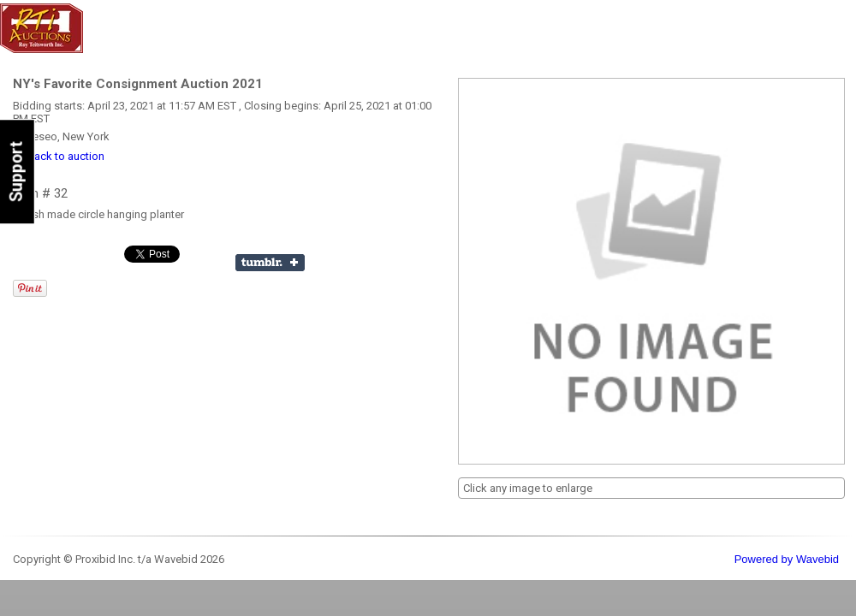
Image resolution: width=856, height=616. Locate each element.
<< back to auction (59, 156)
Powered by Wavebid (787, 559)
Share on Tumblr (270, 263)
